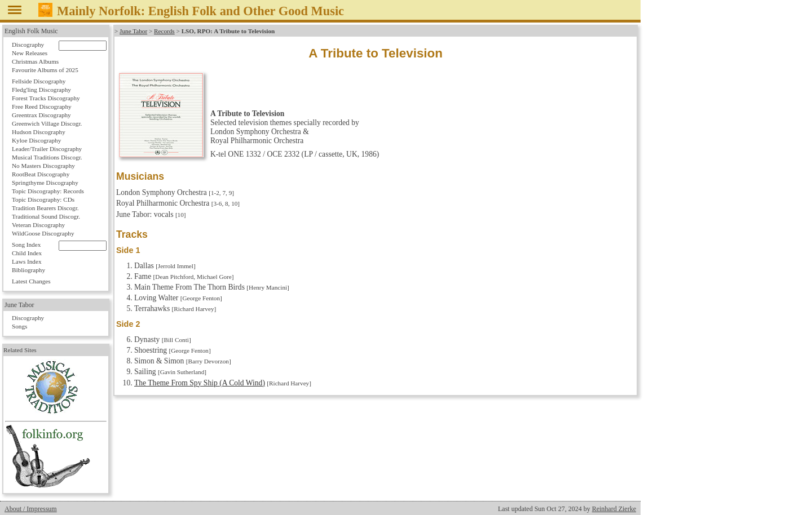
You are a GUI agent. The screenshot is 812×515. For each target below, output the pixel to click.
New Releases (30, 53)
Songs (19, 326)
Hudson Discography (39, 132)
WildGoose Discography (43, 233)
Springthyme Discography (45, 183)
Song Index (26, 245)
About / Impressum (31, 509)
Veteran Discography (38, 225)
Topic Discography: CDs (43, 199)
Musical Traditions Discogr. (47, 157)
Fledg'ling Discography (41, 90)
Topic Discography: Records (48, 191)
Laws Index (27, 261)
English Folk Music (31, 31)
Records (164, 31)
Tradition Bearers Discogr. (45, 208)
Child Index (27, 253)
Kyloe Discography (36, 140)
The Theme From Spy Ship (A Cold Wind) (200, 383)
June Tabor (133, 31)
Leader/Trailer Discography (47, 149)
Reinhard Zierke (614, 509)
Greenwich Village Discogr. (47, 123)
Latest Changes (31, 281)
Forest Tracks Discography (46, 98)
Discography (28, 45)
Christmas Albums (35, 61)
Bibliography (28, 270)
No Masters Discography (43, 166)
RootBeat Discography (41, 174)
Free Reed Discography (42, 106)
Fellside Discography (39, 81)
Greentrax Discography (41, 115)
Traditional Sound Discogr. (46, 216)
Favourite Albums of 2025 (45, 70)
